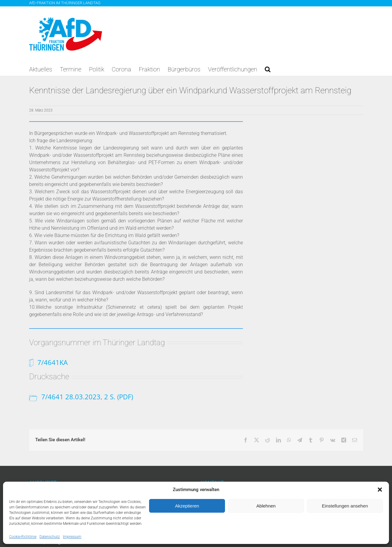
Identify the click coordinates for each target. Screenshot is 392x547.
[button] (380, 490)
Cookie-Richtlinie (23, 537)
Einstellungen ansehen (345, 506)
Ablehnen (266, 506)
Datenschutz (50, 537)
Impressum (72, 537)
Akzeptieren (187, 506)
